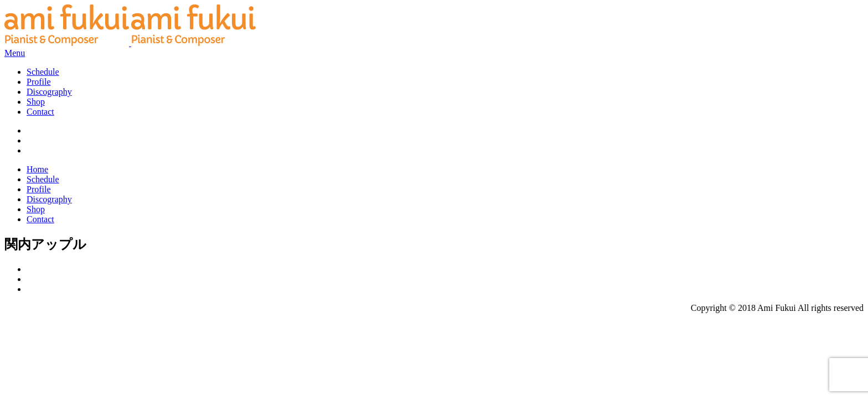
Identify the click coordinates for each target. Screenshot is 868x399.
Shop (36, 102)
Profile (39, 82)
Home (37, 169)
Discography (49, 92)
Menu (15, 53)
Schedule (43, 72)
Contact (40, 112)
